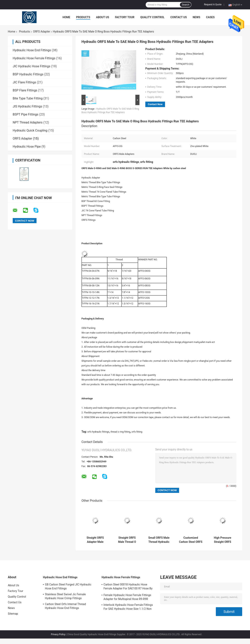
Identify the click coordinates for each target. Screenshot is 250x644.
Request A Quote (213, 5)
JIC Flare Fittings (24, 82)
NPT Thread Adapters (28, 122)
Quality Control (152, 17)
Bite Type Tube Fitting (28, 98)
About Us (103, 17)
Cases (210, 17)
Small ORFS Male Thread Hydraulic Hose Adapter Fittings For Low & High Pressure (159, 540)
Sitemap (13, 614)
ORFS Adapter (42, 32)
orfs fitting (137, 432)
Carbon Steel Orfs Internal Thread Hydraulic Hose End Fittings (65, 606)
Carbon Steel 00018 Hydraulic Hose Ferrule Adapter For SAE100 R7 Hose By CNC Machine (128, 587)
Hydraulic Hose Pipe (27, 147)
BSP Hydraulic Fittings (28, 74)
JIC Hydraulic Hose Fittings (32, 66)
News (196, 17)
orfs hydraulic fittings (98, 432)
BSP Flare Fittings (25, 90)
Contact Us (179, 17)
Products (83, 17)
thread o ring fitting (120, 432)
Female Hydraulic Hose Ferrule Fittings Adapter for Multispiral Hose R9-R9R (127, 597)
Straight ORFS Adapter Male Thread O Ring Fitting (95, 540)
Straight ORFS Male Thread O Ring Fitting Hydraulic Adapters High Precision (127, 540)
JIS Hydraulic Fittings (27, 106)
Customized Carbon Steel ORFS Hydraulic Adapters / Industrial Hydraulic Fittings (191, 540)
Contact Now (155, 104)
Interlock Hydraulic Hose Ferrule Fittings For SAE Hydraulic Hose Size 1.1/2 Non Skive (128, 607)
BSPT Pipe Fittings (25, 114)
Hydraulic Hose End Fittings (32, 50)
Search (186, 5)
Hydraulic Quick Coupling (30, 130)
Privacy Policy (58, 634)
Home (66, 17)
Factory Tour (125, 17)
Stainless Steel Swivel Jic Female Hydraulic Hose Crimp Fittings (65, 596)
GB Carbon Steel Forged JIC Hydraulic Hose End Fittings (68, 586)
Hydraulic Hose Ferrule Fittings (34, 58)
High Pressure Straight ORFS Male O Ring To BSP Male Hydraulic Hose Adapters (223, 540)
